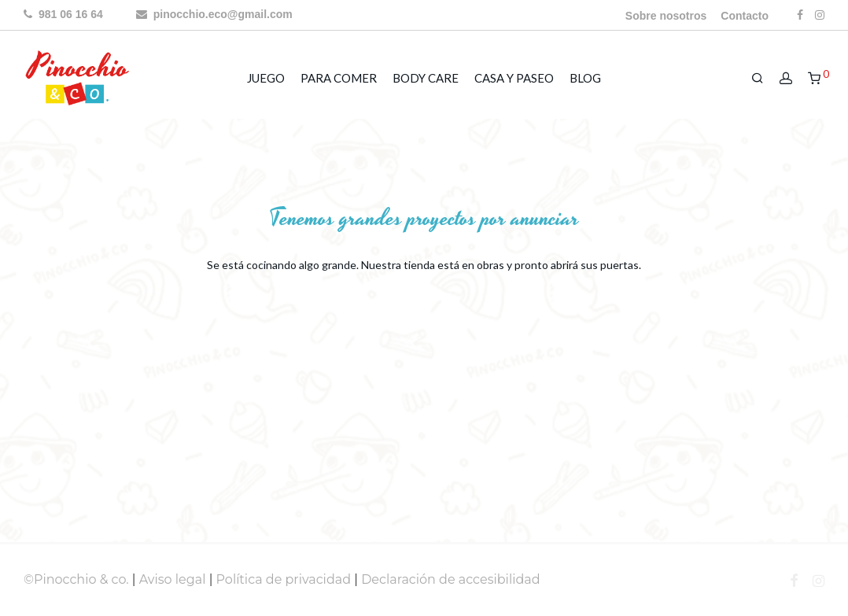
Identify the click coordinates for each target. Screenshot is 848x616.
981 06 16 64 (63, 14)
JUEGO (266, 78)
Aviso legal (173, 579)
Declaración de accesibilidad (451, 579)
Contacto (745, 16)
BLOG (585, 78)
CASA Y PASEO (514, 78)
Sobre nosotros (666, 16)
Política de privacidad (284, 579)
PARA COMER (339, 78)
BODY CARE (426, 78)
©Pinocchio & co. (76, 579)
